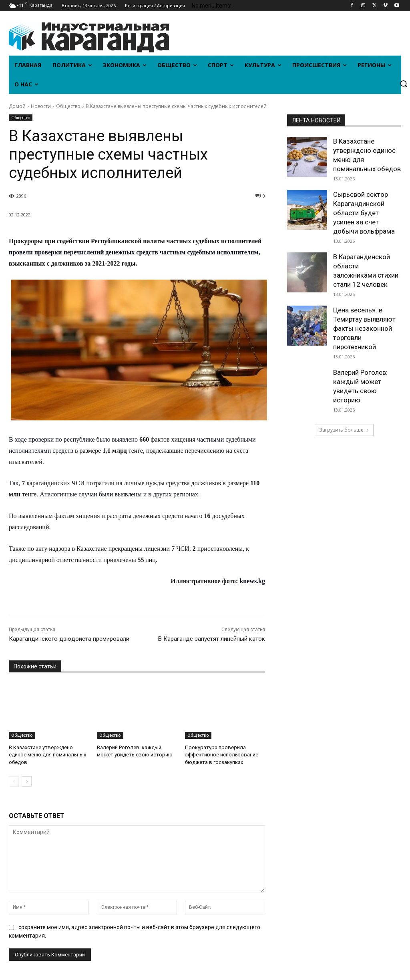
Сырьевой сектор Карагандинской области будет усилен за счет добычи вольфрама (364, 213)
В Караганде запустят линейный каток (212, 639)
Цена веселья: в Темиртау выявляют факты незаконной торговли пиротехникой (364, 328)
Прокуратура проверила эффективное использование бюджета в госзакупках (222, 755)
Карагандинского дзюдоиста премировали (69, 639)
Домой (17, 106)
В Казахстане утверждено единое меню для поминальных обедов (47, 755)
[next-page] (27, 782)
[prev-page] (14, 782)
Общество (68, 106)
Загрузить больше (344, 430)
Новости (41, 106)
